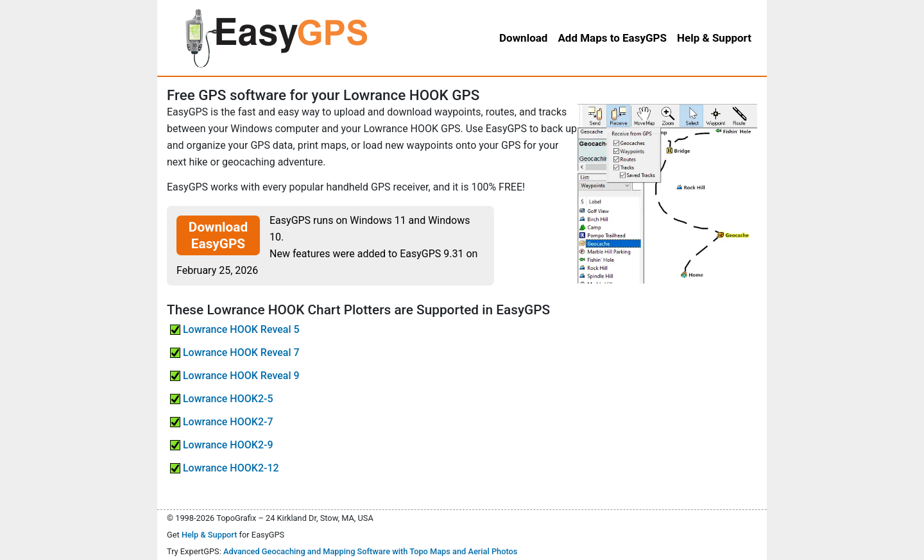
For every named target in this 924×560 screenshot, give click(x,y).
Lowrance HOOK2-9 (222, 445)
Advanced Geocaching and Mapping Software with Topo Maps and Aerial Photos (371, 551)
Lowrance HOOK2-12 (225, 468)
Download (523, 38)
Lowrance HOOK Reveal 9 (235, 376)
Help (714, 38)
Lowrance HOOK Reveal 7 (235, 352)
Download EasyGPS (218, 235)
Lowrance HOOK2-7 (222, 422)
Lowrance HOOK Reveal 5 (235, 329)
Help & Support (210, 535)
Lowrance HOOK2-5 (222, 399)
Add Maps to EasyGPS (612, 38)
